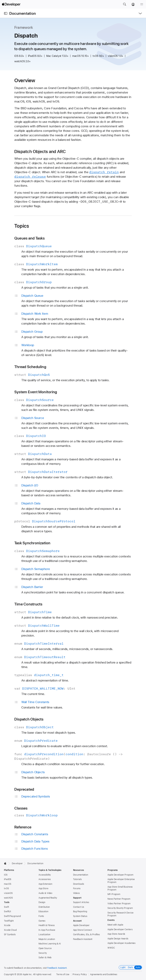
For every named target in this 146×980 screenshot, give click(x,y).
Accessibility (45, 875)
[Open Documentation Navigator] (6, 13)
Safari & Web (45, 958)
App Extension (45, 884)
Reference (23, 827)
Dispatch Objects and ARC (40, 152)
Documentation (23, 13)
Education (43, 911)
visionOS (8, 893)
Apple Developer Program (120, 875)
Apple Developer (81, 925)
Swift (6, 907)
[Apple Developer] (11, 4)
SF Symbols (10, 935)
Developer (17, 863)
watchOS (8, 898)
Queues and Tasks (30, 238)
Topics (22, 226)
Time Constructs (28, 604)
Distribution (44, 907)
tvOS (6, 888)
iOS (6, 875)
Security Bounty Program (120, 908)
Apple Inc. (27, 974)
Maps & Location (47, 939)
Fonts (41, 916)
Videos (76, 893)
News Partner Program (119, 899)
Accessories (45, 879)
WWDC (111, 948)
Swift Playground (12, 916)
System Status (80, 916)
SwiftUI (7, 911)
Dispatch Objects (29, 719)
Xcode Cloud (10, 930)
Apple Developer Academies (121, 943)
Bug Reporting (80, 911)
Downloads (79, 884)
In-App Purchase (47, 930)
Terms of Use (63, 974)
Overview (25, 80)
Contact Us (79, 907)
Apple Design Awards (118, 939)
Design (42, 902)
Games (42, 921)
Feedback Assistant (83, 939)
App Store (43, 888)
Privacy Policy (80, 974)
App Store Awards (116, 934)
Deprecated (24, 789)
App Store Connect (82, 930)
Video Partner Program (119, 904)
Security (43, 953)
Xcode (7, 925)
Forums (77, 888)
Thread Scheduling (30, 367)
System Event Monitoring (36, 392)
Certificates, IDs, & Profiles (87, 935)
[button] (125, 4)
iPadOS (8, 879)
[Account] (133, 4)
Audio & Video (45, 893)
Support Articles (81, 902)
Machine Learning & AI (50, 944)
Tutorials (77, 879)
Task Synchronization (32, 543)
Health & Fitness (47, 925)
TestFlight (9, 921)
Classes (21, 808)
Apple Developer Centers (120, 929)
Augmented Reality (48, 898)
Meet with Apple (115, 925)
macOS (8, 884)
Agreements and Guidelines (104, 974)
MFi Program (114, 894)
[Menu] (142, 4)
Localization (45, 935)
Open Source (45, 948)
